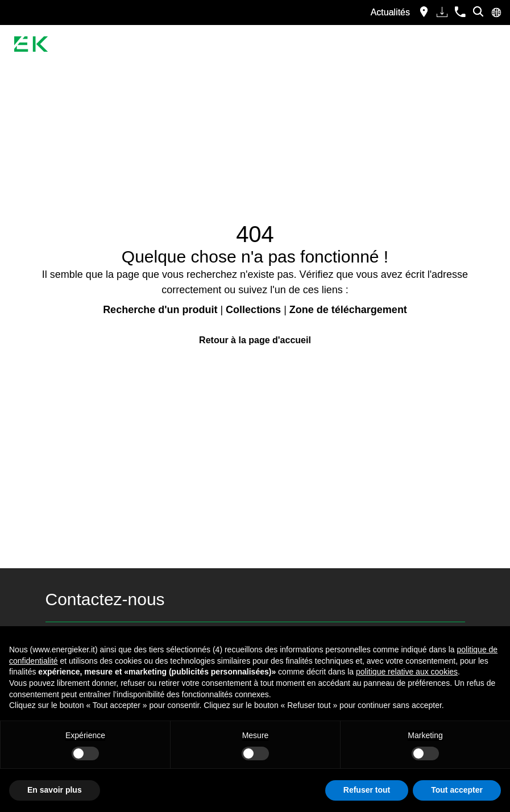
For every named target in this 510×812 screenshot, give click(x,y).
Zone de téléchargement (348, 310)
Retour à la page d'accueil (255, 340)
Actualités (390, 12)
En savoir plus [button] (55, 790)
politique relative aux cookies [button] (407, 672)
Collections (253, 310)
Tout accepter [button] (457, 790)
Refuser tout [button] (367, 790)
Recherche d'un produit (160, 310)
